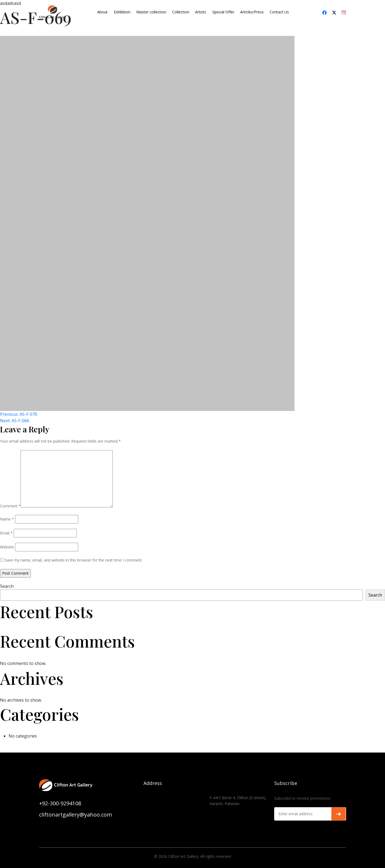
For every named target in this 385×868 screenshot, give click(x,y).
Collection (181, 12)
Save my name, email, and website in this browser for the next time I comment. (73, 560)
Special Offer (223, 12)
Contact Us (279, 12)
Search (7, 586)
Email (6, 533)
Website (7, 547)
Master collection (151, 12)
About (102, 12)
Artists (201, 12)
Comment (10, 506)
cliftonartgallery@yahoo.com (76, 815)
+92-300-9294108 (60, 803)
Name (7, 519)
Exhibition (122, 12)
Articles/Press (252, 12)
